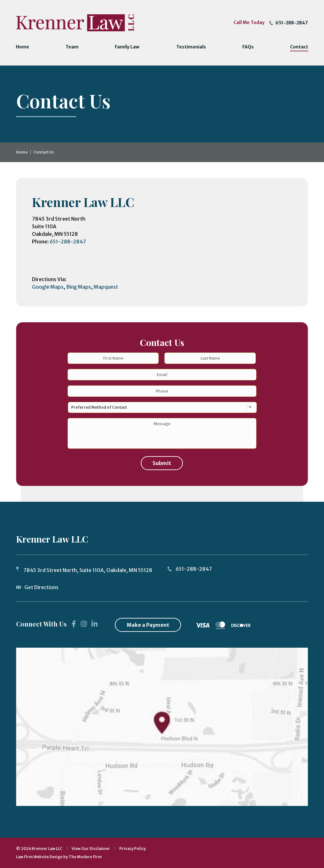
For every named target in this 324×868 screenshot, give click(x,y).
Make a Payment (148, 625)
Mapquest (106, 287)
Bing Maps (79, 287)
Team (72, 47)
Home (22, 47)
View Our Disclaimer (91, 849)
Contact (299, 47)
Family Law (127, 47)
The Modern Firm (85, 857)
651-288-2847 (292, 23)
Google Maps (48, 287)
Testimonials (191, 47)
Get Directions (41, 587)
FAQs (248, 47)
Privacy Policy (133, 849)
